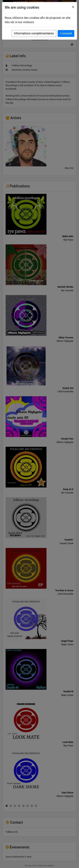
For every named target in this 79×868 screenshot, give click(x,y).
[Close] (73, 7)
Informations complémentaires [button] (34, 33)
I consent (66, 33)
